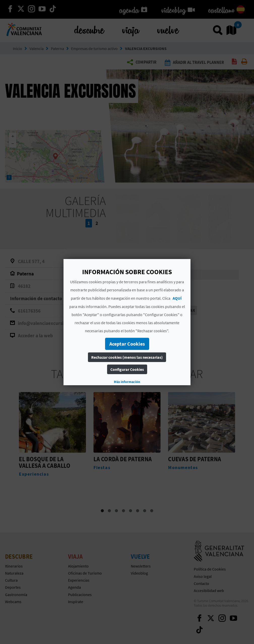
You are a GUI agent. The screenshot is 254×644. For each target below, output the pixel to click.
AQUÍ (177, 298)
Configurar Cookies (127, 369)
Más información (127, 382)
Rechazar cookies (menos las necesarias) (127, 357)
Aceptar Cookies (127, 344)
